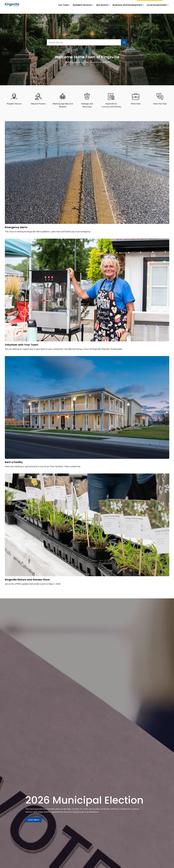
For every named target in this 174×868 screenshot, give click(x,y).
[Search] (124, 42)
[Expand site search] (167, 3)
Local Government (157, 10)
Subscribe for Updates (109, 3)
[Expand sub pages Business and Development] (143, 10)
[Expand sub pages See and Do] (110, 10)
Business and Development (127, 10)
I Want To (128, 3)
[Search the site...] (87, 42)
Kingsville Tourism (90, 3)
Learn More (34, 820)
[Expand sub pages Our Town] (70, 10)
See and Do (102, 10)
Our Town (63, 10)
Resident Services (82, 10)
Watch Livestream (150, 3)
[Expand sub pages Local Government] (168, 10)
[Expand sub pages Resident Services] (93, 10)
